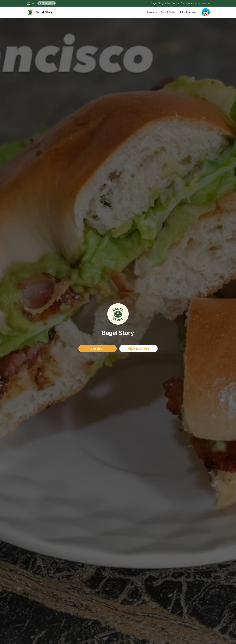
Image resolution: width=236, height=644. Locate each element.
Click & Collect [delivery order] (138, 349)
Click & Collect (169, 12)
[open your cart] (206, 12)
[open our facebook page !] (33, 3)
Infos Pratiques (188, 12)
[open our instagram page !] (29, 3)
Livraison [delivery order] (98, 349)
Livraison (152, 12)
